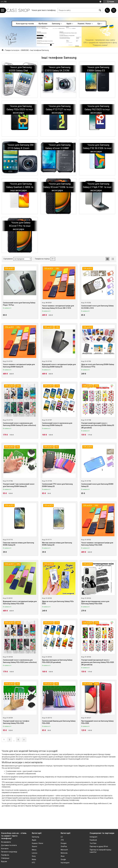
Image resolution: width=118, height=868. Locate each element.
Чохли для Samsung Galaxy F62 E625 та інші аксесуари (97, 109)
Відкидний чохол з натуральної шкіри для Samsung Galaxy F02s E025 (20, 603)
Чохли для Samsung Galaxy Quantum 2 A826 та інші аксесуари (20, 187)
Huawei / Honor (84, 24)
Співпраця (5, 858)
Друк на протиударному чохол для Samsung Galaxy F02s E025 (95, 603)
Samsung (56, 24)
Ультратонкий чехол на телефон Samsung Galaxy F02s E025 (16, 722)
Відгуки (4, 861)
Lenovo (35, 853)
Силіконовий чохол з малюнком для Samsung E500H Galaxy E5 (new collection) (19, 424)
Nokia (34, 859)
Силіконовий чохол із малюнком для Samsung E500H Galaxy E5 (57, 424)
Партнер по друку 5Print (99, 846)
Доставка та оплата (9, 845)
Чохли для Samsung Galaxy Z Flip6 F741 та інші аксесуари (97, 187)
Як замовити (6, 842)
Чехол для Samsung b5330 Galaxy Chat (20, 69)
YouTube (93, 843)
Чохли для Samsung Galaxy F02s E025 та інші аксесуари (20, 109)
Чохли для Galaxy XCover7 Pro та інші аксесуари (20, 226)
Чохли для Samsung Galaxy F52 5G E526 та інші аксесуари (97, 148)
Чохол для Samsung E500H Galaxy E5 (98, 69)
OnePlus (64, 846)
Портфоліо (5, 855)
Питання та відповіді (9, 852)
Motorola (64, 853)
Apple (69, 24)
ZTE (62, 840)
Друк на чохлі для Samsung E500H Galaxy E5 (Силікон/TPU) (98, 366)
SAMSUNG (25, 50)
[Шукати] (100, 10)
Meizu (34, 850)
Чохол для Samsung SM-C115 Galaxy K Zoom (21, 147)
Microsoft (64, 850)
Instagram (94, 837)
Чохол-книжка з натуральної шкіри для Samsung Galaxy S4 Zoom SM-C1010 (58, 307)
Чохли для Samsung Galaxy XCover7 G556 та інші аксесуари (58, 187)
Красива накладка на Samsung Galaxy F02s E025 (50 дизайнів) (57, 661)
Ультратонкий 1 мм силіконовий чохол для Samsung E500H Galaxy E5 (19, 485)
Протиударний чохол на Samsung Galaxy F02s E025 (97, 722)
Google (63, 859)
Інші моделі (65, 863)
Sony (34, 856)
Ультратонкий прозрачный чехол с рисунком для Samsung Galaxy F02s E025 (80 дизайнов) (98, 662)
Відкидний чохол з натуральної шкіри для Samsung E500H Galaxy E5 (59, 366)
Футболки (43, 24)
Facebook (93, 840)
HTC (33, 863)
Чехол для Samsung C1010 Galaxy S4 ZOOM (58, 69)
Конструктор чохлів (25, 24)
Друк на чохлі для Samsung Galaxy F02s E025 (58, 603)
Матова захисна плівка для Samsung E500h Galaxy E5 (57, 544)
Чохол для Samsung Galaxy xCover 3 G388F (58, 147)
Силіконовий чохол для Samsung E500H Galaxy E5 (97, 485)
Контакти (5, 849)
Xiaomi (34, 846)
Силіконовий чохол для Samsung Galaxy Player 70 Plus (19, 304)
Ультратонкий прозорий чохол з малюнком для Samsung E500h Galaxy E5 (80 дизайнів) (98, 425)
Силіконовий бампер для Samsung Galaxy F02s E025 (59, 722)
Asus (63, 856)
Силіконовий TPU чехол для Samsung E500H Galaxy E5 (57, 485)
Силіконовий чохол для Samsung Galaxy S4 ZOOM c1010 (97, 307)
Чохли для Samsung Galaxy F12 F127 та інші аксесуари (58, 109)
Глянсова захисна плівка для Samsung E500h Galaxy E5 (18, 544)
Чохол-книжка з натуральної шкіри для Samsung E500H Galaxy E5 (19, 366)
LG (62, 837)
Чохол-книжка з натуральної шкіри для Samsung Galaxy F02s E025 (97, 544)
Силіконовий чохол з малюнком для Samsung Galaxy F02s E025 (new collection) (20, 661)
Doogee (64, 843)
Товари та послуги (12, 50)
